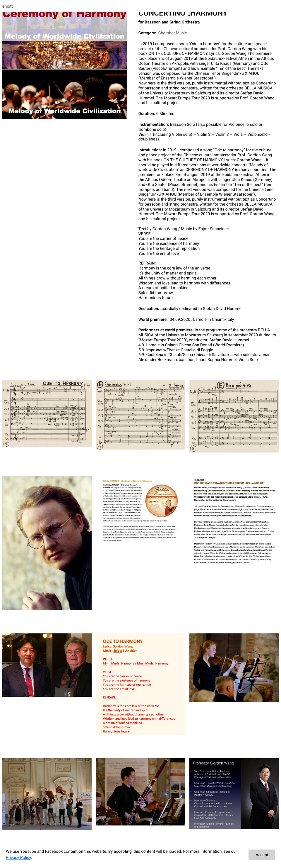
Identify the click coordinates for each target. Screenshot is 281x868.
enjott (8, 6)
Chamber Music (172, 33)
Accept (262, 855)
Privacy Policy (18, 858)
